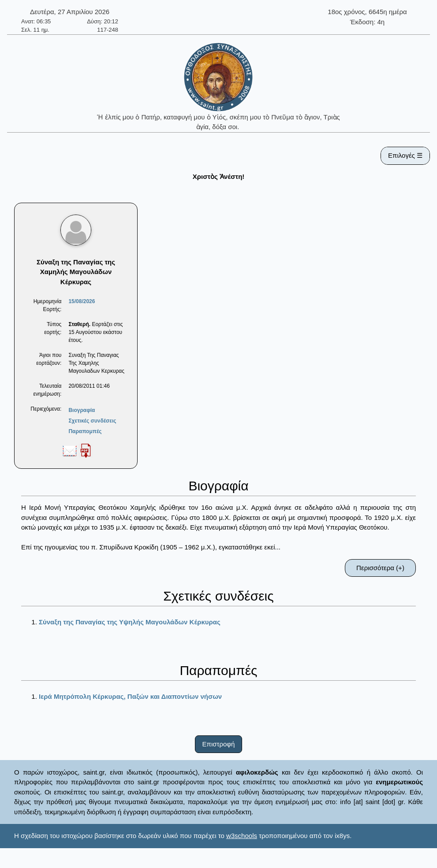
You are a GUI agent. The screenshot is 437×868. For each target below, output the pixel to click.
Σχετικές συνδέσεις (92, 421)
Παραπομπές (85, 431)
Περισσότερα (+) (380, 568)
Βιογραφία (82, 410)
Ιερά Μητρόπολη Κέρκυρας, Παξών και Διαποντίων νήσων (130, 696)
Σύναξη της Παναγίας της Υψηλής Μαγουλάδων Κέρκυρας (130, 622)
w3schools (242, 836)
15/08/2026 (82, 301)
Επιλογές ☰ (405, 155)
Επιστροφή (219, 744)
